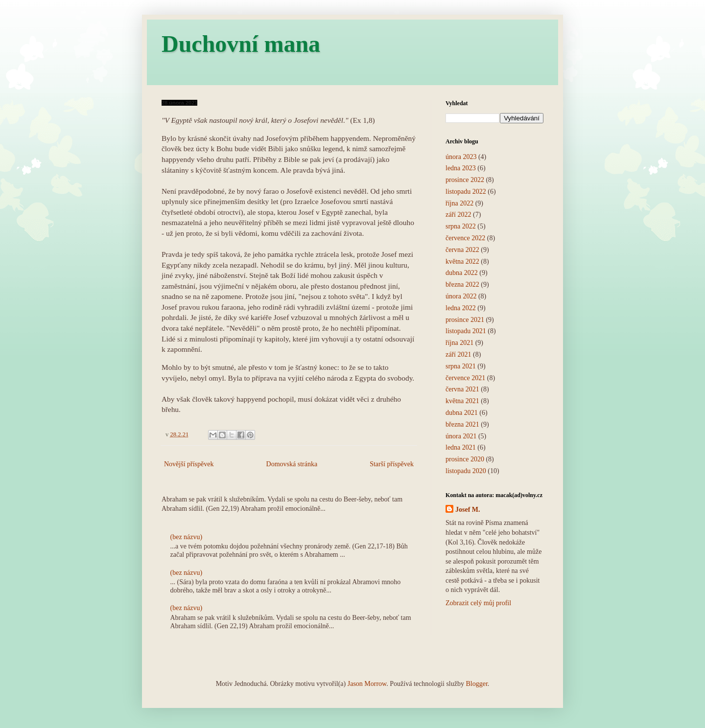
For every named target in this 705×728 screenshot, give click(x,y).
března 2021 (462, 424)
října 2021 (459, 343)
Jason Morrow (367, 684)
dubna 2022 (462, 273)
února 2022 (461, 296)
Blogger (476, 684)
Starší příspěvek (392, 464)
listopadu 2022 (466, 192)
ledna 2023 (461, 168)
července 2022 (465, 238)
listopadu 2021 (466, 331)
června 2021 (462, 389)
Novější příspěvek (189, 464)
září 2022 (458, 215)
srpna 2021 (461, 366)
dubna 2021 (462, 413)
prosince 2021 (465, 320)
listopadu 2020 (466, 471)
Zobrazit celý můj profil (478, 603)
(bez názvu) (187, 537)
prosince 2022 (465, 180)
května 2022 (462, 262)
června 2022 (462, 250)
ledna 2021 (461, 447)
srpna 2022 (461, 226)
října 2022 (459, 203)
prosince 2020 (465, 459)
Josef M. (468, 510)
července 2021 (465, 378)
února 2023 (461, 157)
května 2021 (462, 401)
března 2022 (462, 284)
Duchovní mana (241, 44)
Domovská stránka (292, 464)
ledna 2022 (461, 308)
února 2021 (461, 436)
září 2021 (458, 354)
